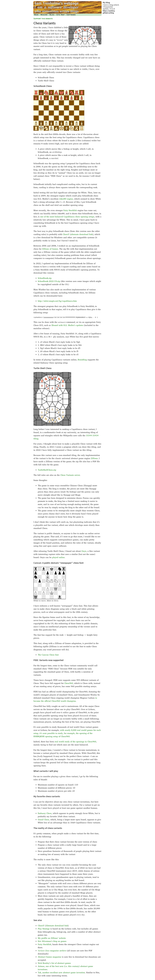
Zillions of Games (50, 249)
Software (71, 15)
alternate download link (82, 234)
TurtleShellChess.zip (47, 470)
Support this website (43, 18)
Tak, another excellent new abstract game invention (61, 973)
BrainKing (82, 360)
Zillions (94, 458)
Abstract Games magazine (50, 957)
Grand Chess (43, 820)
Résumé (44, 15)
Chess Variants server (70, 475)
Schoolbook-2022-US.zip (49, 281)
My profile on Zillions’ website (52, 938)
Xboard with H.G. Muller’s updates (67, 325)
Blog (52, 15)
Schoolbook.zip (45, 278)
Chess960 (69, 683)
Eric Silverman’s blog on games (52, 941)
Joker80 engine (66, 199)
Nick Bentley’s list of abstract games (54, 963)
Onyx (84, 551)
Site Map (60, 15)
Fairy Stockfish (70, 210)
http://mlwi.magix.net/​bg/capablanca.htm (57, 301)
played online (58, 557)
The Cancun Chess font (48, 655)
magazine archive (52, 951)
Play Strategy (44, 929)
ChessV (66, 234)
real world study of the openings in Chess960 (75, 742)
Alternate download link (57, 926)
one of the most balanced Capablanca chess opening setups (67, 217)
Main (36, 15)
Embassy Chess (45, 813)
